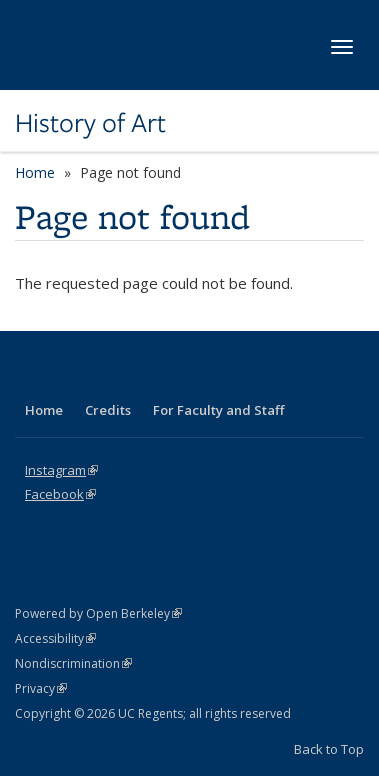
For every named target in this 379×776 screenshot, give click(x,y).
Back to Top (329, 749)
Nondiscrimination (73, 663)
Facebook (60, 494)
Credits (108, 410)
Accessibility (55, 638)
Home (35, 172)
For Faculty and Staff (218, 410)
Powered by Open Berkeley (98, 613)
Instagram (61, 470)
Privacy (41, 688)
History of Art (90, 123)
